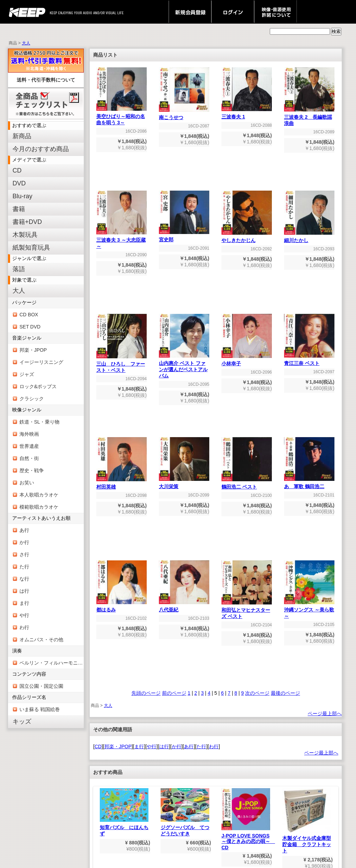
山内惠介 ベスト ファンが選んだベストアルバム (184, 367)
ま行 (24, 603)
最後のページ (285, 693)
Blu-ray (22, 196)
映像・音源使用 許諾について (276, 12)
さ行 (24, 554)
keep (29, 12)
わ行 (24, 627)
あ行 (24, 530)
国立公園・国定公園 (41, 686)
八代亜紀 (184, 607)
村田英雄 (122, 485)
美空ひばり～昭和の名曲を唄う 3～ (122, 117)
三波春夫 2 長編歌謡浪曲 (309, 118)
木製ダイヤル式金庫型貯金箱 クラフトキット (307, 821)
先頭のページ (146, 693)
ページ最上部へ (325, 713)
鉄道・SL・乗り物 (39, 422)
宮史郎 (184, 237)
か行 (24, 542)
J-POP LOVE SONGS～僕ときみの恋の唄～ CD (248, 819)
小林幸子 (247, 361)
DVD (19, 183)
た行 (24, 567)
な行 (24, 579)
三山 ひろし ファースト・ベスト (122, 365)
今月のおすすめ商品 (41, 149)
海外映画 (29, 434)
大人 (26, 43)
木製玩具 (25, 235)
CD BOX (29, 315)
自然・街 (29, 458)
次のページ (257, 693)
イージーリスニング (41, 362)
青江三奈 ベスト (309, 361)
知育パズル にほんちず (124, 812)
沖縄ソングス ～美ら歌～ (309, 611)
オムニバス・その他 (41, 640)
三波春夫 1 (247, 114)
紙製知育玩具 (31, 248)
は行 (24, 591)
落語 (19, 269)
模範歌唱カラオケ (39, 507)
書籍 (19, 209)
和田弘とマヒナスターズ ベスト (247, 611)
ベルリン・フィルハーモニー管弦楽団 (52, 663)
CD (17, 170)
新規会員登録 (190, 12)
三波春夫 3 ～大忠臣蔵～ (122, 241)
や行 (24, 615)
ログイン (233, 12)
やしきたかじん (247, 238)
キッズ (22, 721)
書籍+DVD (27, 222)
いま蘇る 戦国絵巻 (40, 709)
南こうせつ (184, 115)
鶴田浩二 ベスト (247, 485)
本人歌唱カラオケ (39, 495)
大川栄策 (184, 484)
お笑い (27, 483)
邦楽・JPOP (33, 350)
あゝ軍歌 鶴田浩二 (309, 484)
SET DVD (30, 327)
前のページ (174, 693)
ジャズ (27, 374)
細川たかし (309, 238)
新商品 (22, 136)
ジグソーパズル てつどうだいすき (185, 812)
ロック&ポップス (38, 386)
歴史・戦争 (32, 470)
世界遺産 (29, 446)
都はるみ (122, 607)
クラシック (32, 399)
